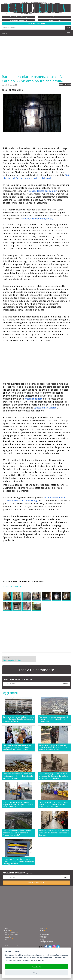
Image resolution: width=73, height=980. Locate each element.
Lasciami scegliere (37, 960)
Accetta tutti (37, 967)
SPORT (42, 930)
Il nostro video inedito (37, 882)
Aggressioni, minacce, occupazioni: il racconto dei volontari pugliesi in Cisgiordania (53, 719)
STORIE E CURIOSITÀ (10, 932)
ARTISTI (6, 936)
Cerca (68, 28)
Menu (5, 33)
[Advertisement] (36, 55)
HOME (6, 928)
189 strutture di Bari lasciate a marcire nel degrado (36, 177)
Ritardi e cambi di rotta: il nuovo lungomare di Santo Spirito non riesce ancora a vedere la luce (18, 804)
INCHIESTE (7, 930)
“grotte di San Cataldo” (45, 408)
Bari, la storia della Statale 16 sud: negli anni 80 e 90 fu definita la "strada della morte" (17, 833)
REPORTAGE (8, 938)
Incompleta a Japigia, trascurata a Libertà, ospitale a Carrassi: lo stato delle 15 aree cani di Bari (53, 747)
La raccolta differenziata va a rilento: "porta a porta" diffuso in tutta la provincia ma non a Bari (54, 804)
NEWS (5, 940)
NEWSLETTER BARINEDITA (18, 679)
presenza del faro (33, 399)
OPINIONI (43, 928)
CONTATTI (43, 938)
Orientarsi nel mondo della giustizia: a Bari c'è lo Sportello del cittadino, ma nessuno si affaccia (18, 719)
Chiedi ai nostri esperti (11, 946)
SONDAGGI (43, 936)
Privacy (42, 940)
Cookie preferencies (46, 942)
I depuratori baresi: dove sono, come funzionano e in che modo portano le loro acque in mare (18, 776)
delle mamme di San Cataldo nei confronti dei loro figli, (34, 499)
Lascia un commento (36, 670)
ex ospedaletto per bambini (43, 191)
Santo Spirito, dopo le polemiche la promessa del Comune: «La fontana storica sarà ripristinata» (53, 776)
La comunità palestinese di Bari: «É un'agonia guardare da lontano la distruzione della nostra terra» (17, 747)
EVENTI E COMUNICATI (11, 934)
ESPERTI (42, 932)
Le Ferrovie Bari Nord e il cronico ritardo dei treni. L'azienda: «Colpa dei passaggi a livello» (18, 861)
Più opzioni (36, 973)
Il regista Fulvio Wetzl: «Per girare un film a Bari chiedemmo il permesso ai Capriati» (54, 833)
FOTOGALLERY (44, 934)
